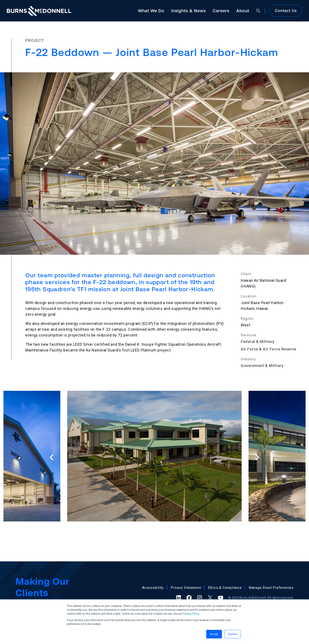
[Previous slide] (52, 457)
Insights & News (189, 11)
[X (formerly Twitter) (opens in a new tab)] (210, 598)
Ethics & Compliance (225, 588)
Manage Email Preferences (271, 588)
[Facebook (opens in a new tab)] (189, 598)
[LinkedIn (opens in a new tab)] (179, 598)
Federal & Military (258, 342)
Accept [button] (214, 634)
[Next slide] (257, 457)
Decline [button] (233, 634)
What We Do (151, 11)
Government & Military (262, 366)
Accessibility (153, 588)
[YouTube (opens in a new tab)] (221, 598)
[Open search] (258, 11)
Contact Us (286, 11)
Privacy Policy (191, 614)
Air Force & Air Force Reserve (269, 349)
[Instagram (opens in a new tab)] (200, 598)
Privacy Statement (186, 588)
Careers (221, 11)
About (243, 11)
